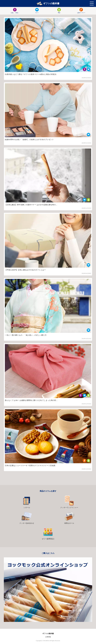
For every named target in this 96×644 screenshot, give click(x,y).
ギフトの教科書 (48, 3)
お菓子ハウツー (81, 11)
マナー (37, 11)
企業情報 (48, 637)
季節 (59, 11)
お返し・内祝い (15, 11)
